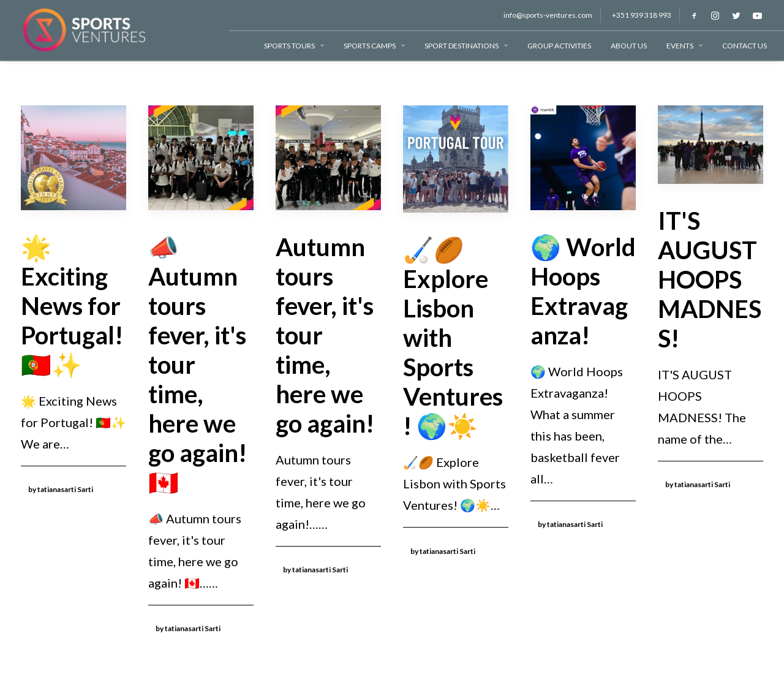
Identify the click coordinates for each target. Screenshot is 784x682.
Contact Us (744, 46)
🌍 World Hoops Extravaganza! (583, 291)
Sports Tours (294, 46)
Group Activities (559, 46)
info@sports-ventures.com (548, 15)
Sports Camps (374, 46)
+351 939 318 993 (642, 15)
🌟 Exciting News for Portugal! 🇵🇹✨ (72, 306)
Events (684, 46)
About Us (629, 46)
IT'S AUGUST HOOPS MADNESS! (710, 279)
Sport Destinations (466, 46)
